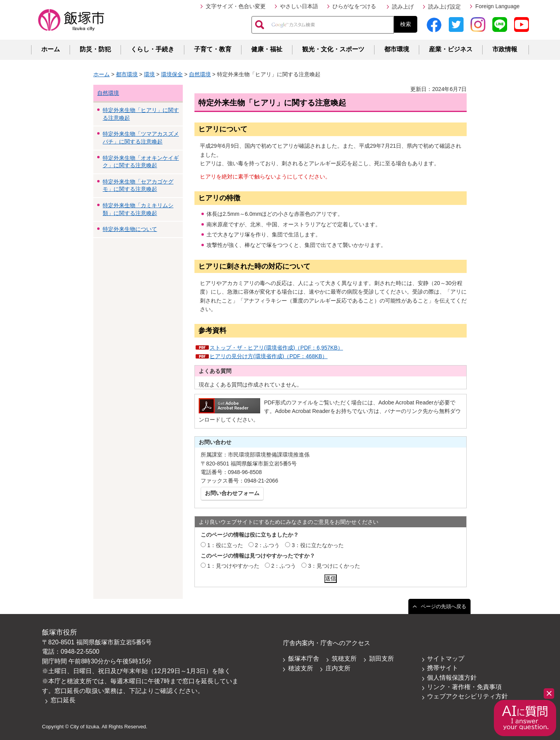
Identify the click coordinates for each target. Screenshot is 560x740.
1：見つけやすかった (233, 566)
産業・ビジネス (451, 49)
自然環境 (200, 74)
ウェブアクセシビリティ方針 (467, 696)
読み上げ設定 (444, 7)
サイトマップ (446, 659)
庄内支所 (338, 668)
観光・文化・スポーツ (333, 49)
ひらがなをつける (354, 6)
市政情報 (505, 49)
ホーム (51, 49)
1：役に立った (225, 545)
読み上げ (403, 7)
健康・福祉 (267, 49)
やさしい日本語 (299, 6)
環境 (149, 74)
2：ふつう (268, 545)
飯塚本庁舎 (304, 659)
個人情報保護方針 (452, 678)
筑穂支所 (344, 659)
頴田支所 (381, 659)
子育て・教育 (213, 49)
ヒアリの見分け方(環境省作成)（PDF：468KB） (269, 356)
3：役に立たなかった (318, 545)
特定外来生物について (130, 229)
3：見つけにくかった (334, 566)
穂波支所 (301, 668)
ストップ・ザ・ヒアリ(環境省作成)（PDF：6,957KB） (276, 348)
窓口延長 (63, 700)
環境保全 (172, 74)
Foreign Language (497, 6)
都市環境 (397, 49)
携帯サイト (443, 668)
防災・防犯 (95, 49)
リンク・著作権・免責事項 (464, 687)
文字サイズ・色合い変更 (236, 6)
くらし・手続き (152, 49)
